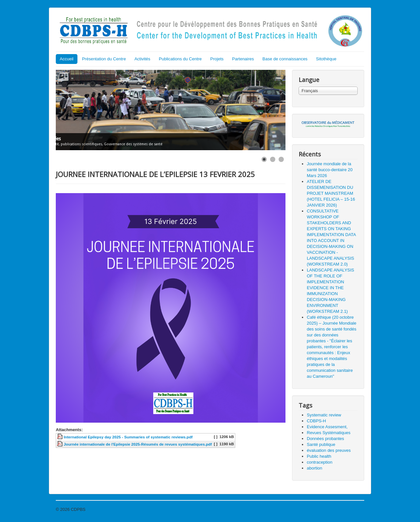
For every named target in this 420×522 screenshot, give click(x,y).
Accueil (67, 59)
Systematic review (324, 415)
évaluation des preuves (329, 450)
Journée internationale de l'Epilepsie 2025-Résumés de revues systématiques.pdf (138, 444)
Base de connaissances (285, 59)
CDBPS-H (316, 421)
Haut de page (351, 509)
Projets (217, 59)
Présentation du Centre (104, 59)
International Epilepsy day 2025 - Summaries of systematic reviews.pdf (128, 437)
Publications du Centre (180, 59)
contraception (320, 462)
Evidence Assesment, (327, 427)
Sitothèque (326, 59)
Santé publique (321, 444)
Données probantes (325, 439)
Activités (142, 59)
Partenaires (243, 59)
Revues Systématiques (329, 433)
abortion (315, 468)
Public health (319, 456)
